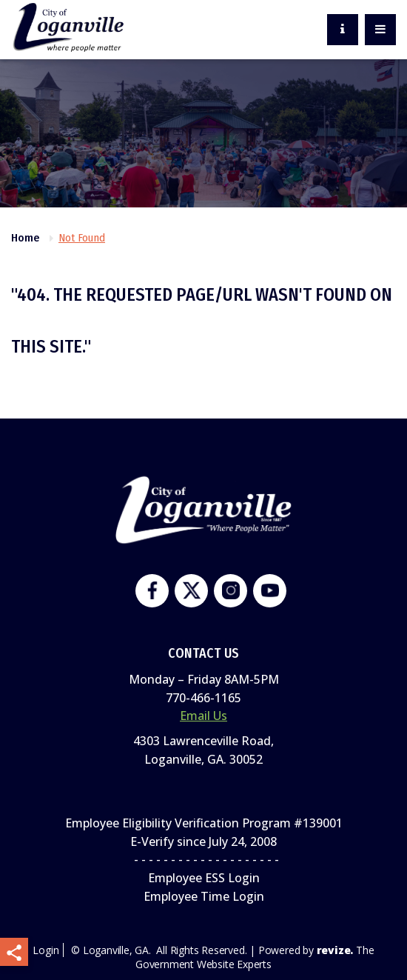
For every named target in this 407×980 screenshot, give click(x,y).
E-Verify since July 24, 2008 (203, 841)
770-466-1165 (203, 698)
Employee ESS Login (204, 878)
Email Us (203, 716)
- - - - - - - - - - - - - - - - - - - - (203, 859)
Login (46, 950)
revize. (335, 950)
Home (25, 238)
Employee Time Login (204, 896)
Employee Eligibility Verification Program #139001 (204, 823)
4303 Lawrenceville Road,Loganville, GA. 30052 (203, 750)
